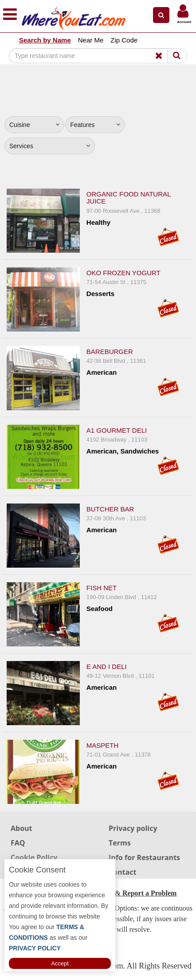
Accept (60, 963)
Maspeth (103, 745)
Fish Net (102, 588)
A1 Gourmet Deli (117, 430)
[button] (161, 15)
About (22, 828)
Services (50, 146)
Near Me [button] (91, 40)
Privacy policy (133, 828)
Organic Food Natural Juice (129, 198)
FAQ (18, 843)
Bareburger (110, 352)
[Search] (91, 56)
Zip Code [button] (124, 40)
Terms (120, 843)
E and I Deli (107, 667)
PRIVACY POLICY (35, 948)
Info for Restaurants (144, 857)
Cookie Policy (34, 857)
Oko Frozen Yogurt (123, 273)
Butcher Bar (110, 509)
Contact (122, 872)
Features (95, 125)
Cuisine (34, 125)
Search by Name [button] (45, 40)
